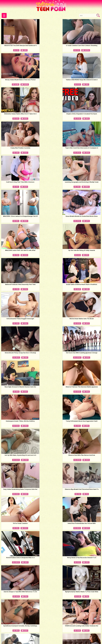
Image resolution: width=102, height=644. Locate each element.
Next (78, 622)
